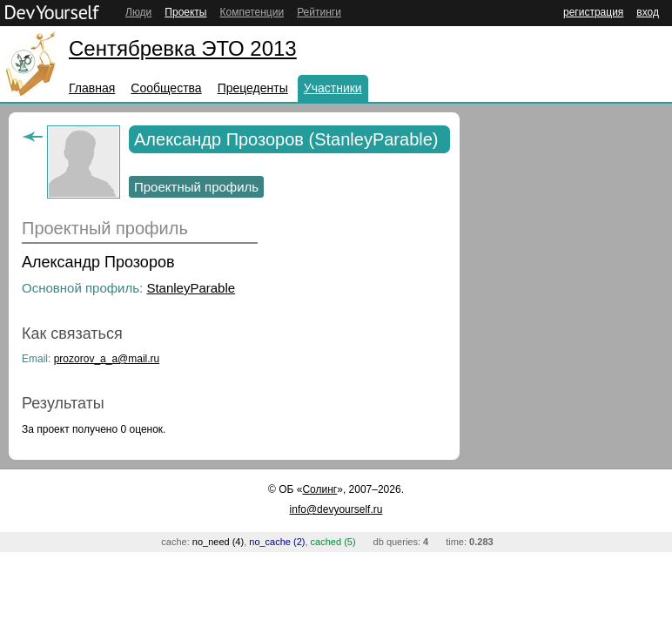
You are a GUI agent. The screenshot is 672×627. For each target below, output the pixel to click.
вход (648, 12)
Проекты (185, 12)
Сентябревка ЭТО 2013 (183, 48)
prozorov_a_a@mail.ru (107, 359)
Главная (92, 88)
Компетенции (252, 12)
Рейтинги (319, 12)
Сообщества (166, 88)
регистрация (593, 12)
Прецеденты (253, 88)
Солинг (319, 489)
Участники (333, 88)
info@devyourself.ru (336, 509)
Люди (138, 12)
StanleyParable (191, 288)
